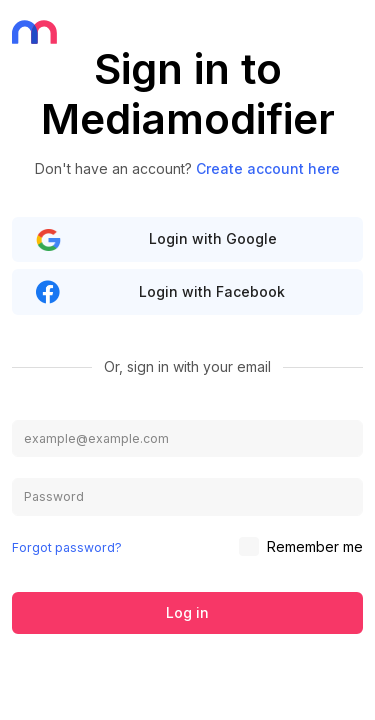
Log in (187, 612)
